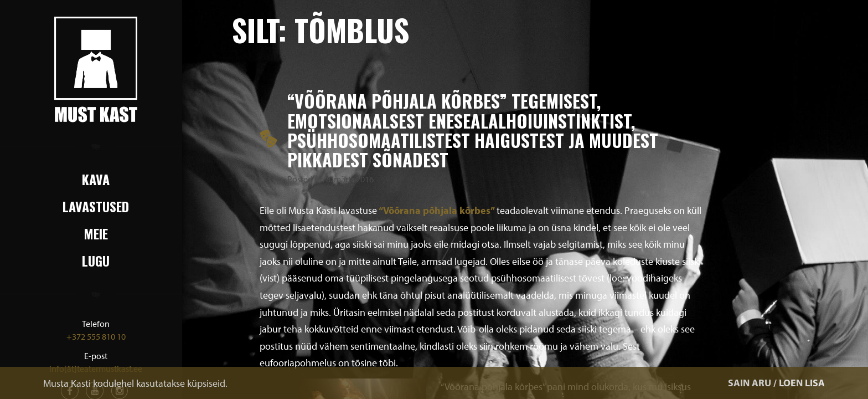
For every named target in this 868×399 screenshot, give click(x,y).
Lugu (96, 260)
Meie (96, 233)
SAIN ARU (750, 383)
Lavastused (96, 206)
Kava (96, 179)
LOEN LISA (802, 383)
